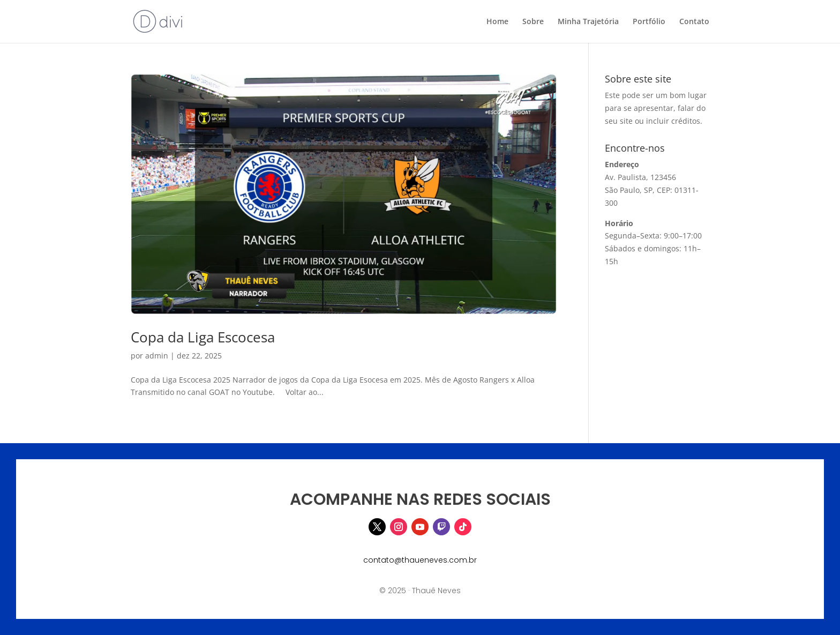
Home (497, 22)
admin (157, 356)
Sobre (533, 22)
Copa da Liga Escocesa (203, 337)
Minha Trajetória (588, 22)
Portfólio (649, 22)
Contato (694, 22)
